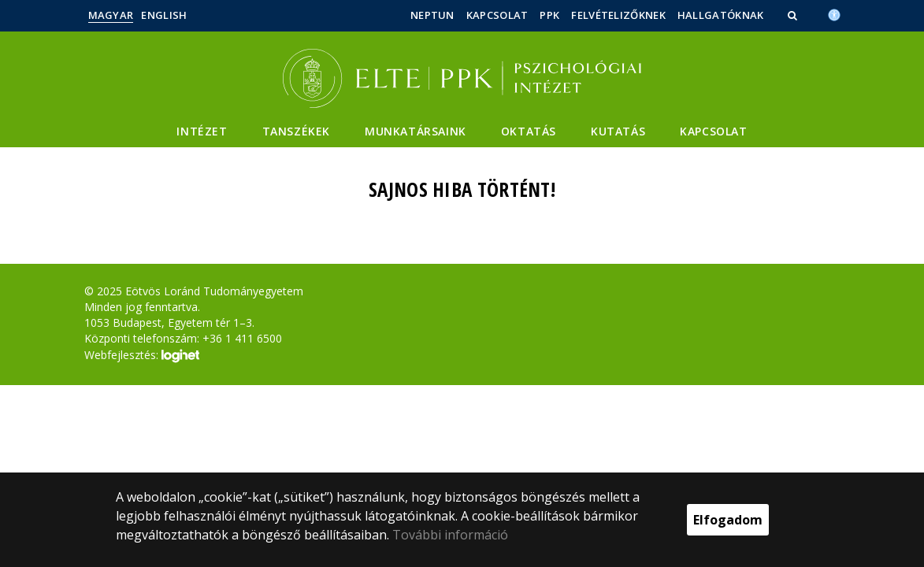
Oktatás (529, 131)
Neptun (432, 15)
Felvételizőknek (618, 15)
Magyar (111, 15)
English (164, 15)
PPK (549, 15)
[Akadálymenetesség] (834, 13)
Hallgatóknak (721, 15)
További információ (450, 535)
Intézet (202, 131)
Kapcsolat (497, 15)
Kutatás (618, 131)
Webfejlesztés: (142, 356)
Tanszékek (296, 131)
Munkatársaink (416, 131)
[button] (794, 15)
